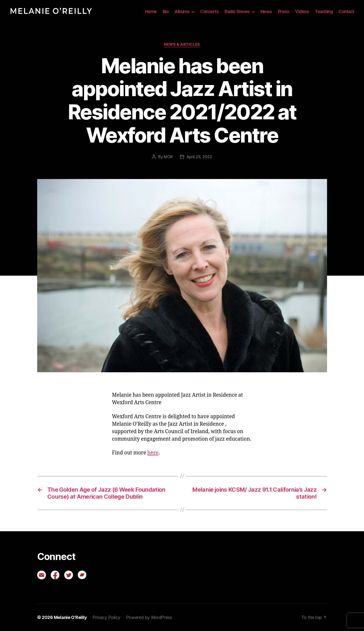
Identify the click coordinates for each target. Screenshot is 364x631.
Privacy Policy (106, 617)
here (153, 453)
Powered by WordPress (149, 617)
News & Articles (182, 44)
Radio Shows (237, 11)
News (266, 11)
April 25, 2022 (199, 157)
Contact (346, 11)
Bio (166, 11)
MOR (168, 157)
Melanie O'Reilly (70, 617)
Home (151, 11)
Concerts (209, 11)
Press (284, 11)
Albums (182, 11)
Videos (302, 11)
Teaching (324, 11)
